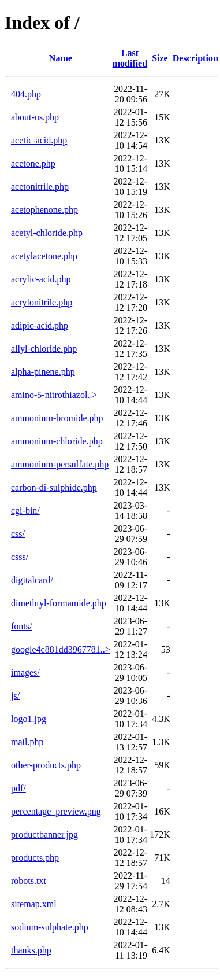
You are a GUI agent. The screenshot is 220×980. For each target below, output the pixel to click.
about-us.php (35, 117)
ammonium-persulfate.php (60, 464)
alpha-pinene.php (43, 372)
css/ (18, 534)
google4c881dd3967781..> (61, 649)
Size (160, 58)
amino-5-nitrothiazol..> (54, 395)
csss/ (20, 557)
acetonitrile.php (40, 187)
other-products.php (46, 765)
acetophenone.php (44, 210)
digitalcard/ (32, 580)
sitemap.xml (34, 904)
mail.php (27, 742)
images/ (25, 673)
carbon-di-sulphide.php (54, 487)
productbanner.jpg (44, 835)
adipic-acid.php (40, 325)
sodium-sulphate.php (50, 927)
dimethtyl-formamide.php (59, 603)
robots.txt (29, 881)
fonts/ (21, 626)
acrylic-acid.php (41, 279)
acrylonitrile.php (42, 302)
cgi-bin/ (25, 511)
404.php (26, 94)
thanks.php (31, 950)
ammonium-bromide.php (57, 418)
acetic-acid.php (39, 140)
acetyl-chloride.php (47, 233)
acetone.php (33, 163)
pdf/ (18, 788)
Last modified (130, 58)
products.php (35, 858)
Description (195, 58)
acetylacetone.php (44, 256)
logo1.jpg (29, 719)
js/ (15, 696)
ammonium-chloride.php (57, 441)
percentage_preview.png (56, 811)
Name (61, 58)
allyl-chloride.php (44, 349)
